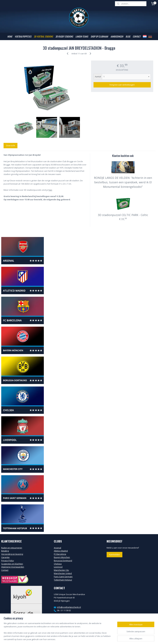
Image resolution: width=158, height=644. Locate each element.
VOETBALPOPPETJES (23, 36)
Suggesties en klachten (12, 564)
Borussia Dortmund (63, 561)
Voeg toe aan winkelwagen (122, 85)
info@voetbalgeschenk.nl (69, 607)
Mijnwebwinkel (114, 638)
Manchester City (61, 570)
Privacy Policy (8, 561)
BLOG (128, 36)
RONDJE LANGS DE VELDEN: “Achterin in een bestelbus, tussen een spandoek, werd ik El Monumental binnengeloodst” (123, 182)
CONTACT (137, 36)
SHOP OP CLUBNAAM (99, 36)
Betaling (5, 551)
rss (75, 638)
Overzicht (10, 145)
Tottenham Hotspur (63, 580)
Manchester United (63, 573)
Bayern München (62, 557)
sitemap (69, 638)
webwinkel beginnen (87, 638)
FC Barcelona (60, 554)
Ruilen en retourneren (12, 548)
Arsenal (57, 548)
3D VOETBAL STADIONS (43, 36)
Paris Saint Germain (63, 577)
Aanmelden (114, 555)
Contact (5, 570)
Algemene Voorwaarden (13, 567)
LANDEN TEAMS (82, 36)
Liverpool (58, 567)
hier (50, 190)
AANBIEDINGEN (117, 36)
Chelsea (58, 564)
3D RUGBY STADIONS (64, 36)
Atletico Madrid (61, 551)
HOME (10, 36)
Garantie (5, 557)
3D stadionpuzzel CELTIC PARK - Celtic (123, 215)
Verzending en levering (12, 554)
